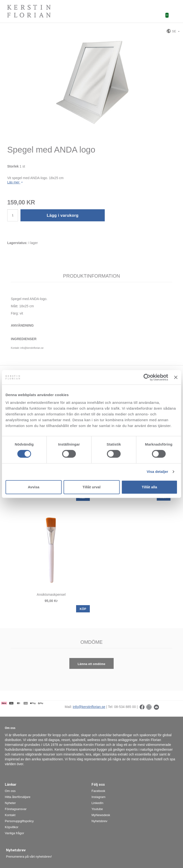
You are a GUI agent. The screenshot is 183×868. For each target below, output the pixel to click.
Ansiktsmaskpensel (51, 595)
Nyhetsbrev (99, 821)
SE (172, 31)
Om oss (10, 791)
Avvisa (34, 487)
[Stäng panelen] (176, 377)
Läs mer (15, 182)
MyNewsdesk (101, 815)
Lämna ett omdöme (92, 664)
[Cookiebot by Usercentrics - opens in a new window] (147, 377)
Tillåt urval (92, 487)
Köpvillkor (12, 827)
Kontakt (10, 815)
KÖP (83, 609)
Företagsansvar (16, 809)
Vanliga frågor (14, 833)
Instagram (98, 797)
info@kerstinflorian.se (89, 707)
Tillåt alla (150, 487)
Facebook (98, 791)
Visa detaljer (157, 472)
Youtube (97, 809)
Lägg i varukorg (63, 215)
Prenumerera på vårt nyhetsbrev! (29, 857)
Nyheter (10, 803)
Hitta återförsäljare (18, 797)
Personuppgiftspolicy (19, 821)
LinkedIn (97, 803)
